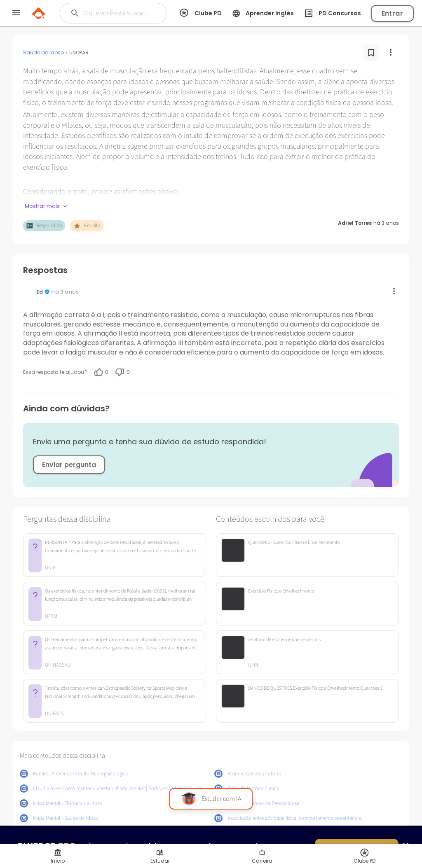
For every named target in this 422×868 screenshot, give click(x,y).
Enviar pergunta (69, 465)
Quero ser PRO (357, 848)
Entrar (392, 13)
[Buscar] (118, 13)
